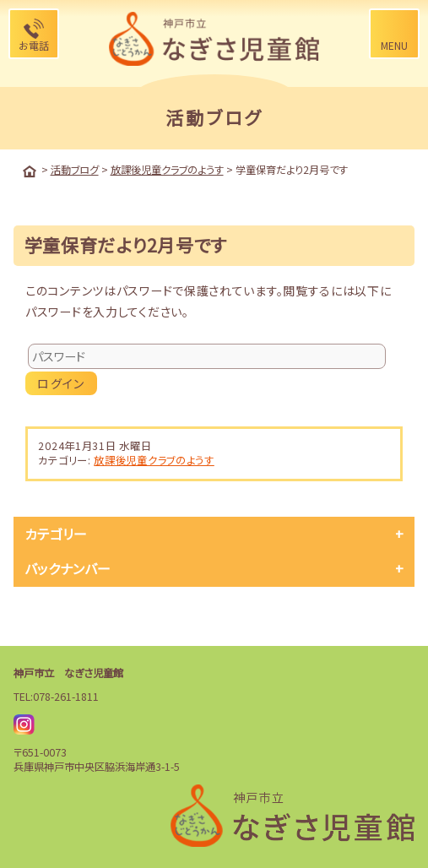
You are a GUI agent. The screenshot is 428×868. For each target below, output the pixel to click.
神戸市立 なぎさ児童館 (68, 673)
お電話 (34, 45)
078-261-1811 (66, 697)
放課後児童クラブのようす (154, 460)
